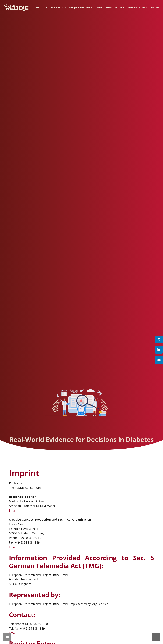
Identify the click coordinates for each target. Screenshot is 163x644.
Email (13, 510)
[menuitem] (40, 7)
